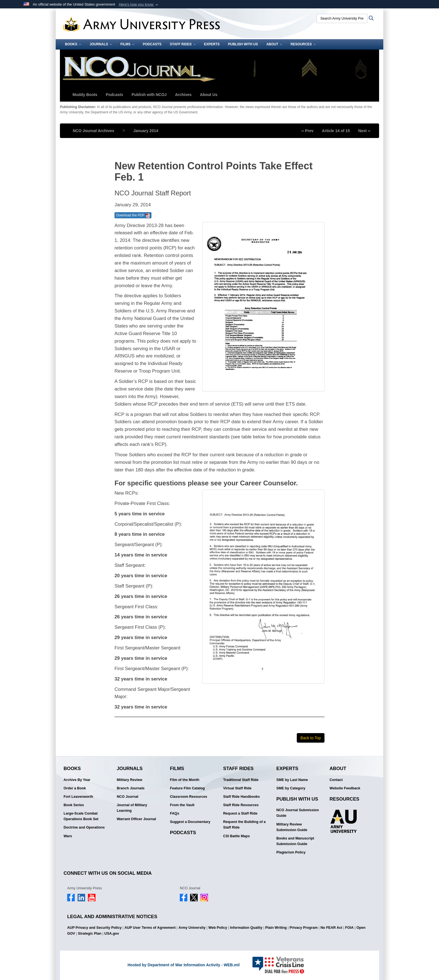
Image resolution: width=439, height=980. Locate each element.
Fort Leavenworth (78, 797)
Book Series (74, 805)
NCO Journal (128, 797)
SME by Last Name (292, 780)
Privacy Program (303, 928)
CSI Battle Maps (236, 836)
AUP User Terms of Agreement (150, 928)
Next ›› (364, 131)
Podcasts (152, 44)
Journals (101, 44)
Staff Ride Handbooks (241, 797)
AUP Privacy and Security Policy (94, 928)
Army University (192, 928)
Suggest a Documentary (190, 822)
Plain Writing (276, 928)
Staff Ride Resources (241, 805)
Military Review (129, 780)
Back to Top (311, 738)
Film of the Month (185, 780)
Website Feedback (345, 788)
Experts (212, 44)
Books (73, 44)
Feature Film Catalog (187, 788)
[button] (139, 4)
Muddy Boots (85, 95)
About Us (209, 95)
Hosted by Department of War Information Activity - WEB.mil (183, 965)
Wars (68, 836)
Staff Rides (183, 44)
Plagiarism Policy (291, 852)
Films (127, 44)
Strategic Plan (90, 934)
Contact (336, 780)
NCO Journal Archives (94, 131)
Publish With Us (243, 44)
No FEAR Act (331, 928)
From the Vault (182, 805)
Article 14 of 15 (336, 131)
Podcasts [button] (115, 95)
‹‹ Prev (307, 131)
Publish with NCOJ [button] (149, 95)
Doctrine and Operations (84, 827)
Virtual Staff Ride (237, 788)
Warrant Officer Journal (136, 819)
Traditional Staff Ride (241, 780)
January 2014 (146, 131)
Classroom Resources (189, 797)
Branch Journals (131, 788)
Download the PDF (133, 216)
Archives (183, 95)
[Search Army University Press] (342, 18)
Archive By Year (77, 780)
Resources (303, 44)
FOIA (349, 928)
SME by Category (291, 788)
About (274, 44)
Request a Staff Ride (240, 813)
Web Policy (218, 928)
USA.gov (112, 934)
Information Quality (246, 928)
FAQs (175, 813)
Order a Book (75, 788)
